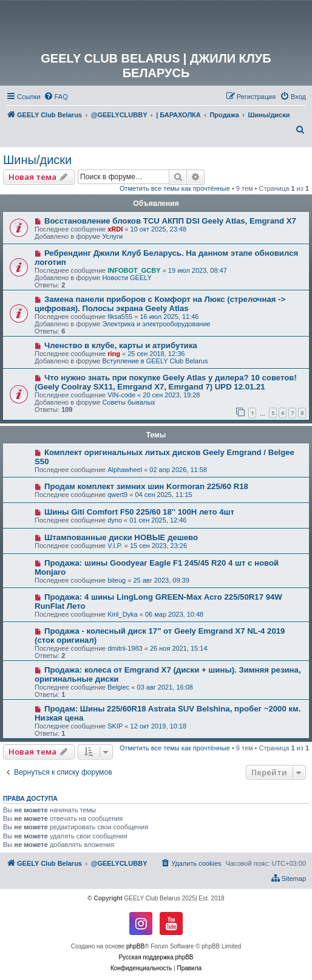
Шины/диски (37, 160)
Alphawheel (125, 470)
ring (114, 354)
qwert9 (117, 495)
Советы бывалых (128, 402)
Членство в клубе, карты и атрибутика (121, 345)
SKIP (115, 726)
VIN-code (121, 395)
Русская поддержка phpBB (156, 957)
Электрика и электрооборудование (156, 324)
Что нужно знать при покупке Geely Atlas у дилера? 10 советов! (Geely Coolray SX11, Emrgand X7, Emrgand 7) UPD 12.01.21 (166, 382)
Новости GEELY (127, 278)
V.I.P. (115, 546)
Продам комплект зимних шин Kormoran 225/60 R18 (146, 486)
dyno (115, 520)
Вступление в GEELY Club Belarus (155, 361)
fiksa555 (120, 317)
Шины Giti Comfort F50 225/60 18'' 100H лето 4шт (139, 512)
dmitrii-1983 (125, 648)
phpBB (135, 946)
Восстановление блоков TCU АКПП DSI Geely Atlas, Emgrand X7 (170, 221)
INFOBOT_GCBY (134, 270)
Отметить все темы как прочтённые (175, 188)
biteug (117, 580)
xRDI (115, 229)
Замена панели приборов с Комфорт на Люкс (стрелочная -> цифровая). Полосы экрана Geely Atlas (160, 304)
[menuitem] (56, 97)
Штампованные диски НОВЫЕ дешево (121, 537)
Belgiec (118, 687)
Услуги (112, 236)
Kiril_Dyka (123, 614)
